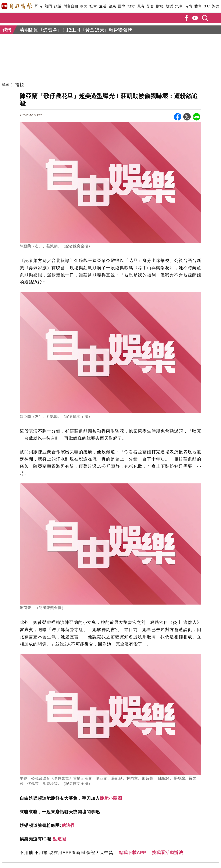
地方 (131, 6)
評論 (216, 6)
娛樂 (169, 6)
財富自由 (71, 6)
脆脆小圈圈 (111, 798)
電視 (19, 84)
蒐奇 (141, 6)
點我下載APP (132, 853)
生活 (103, 6)
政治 (58, 6)
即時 (39, 6)
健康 (112, 6)
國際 (122, 6)
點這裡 (68, 825)
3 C (207, 6)
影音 (150, 6)
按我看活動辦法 (167, 853)
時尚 (188, 6)
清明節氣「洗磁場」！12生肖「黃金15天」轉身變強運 (76, 29)
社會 (93, 6)
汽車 (179, 6)
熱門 (48, 6)
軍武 (84, 6)
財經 (160, 6)
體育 (198, 6)
